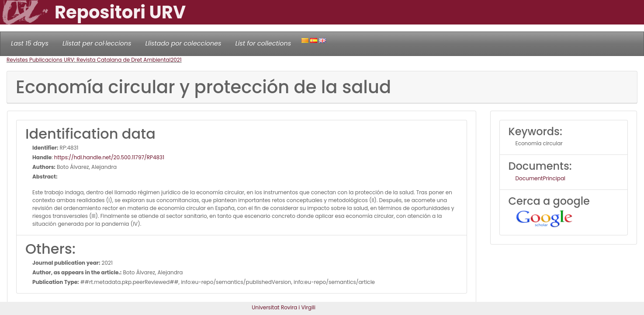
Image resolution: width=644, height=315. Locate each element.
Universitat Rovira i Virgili (284, 307)
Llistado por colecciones (184, 43)
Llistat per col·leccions (97, 43)
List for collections (263, 43)
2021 (176, 60)
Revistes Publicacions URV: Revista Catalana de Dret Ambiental (88, 60)
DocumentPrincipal (540, 178)
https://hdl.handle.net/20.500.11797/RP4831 (109, 157)
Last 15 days (30, 43)
